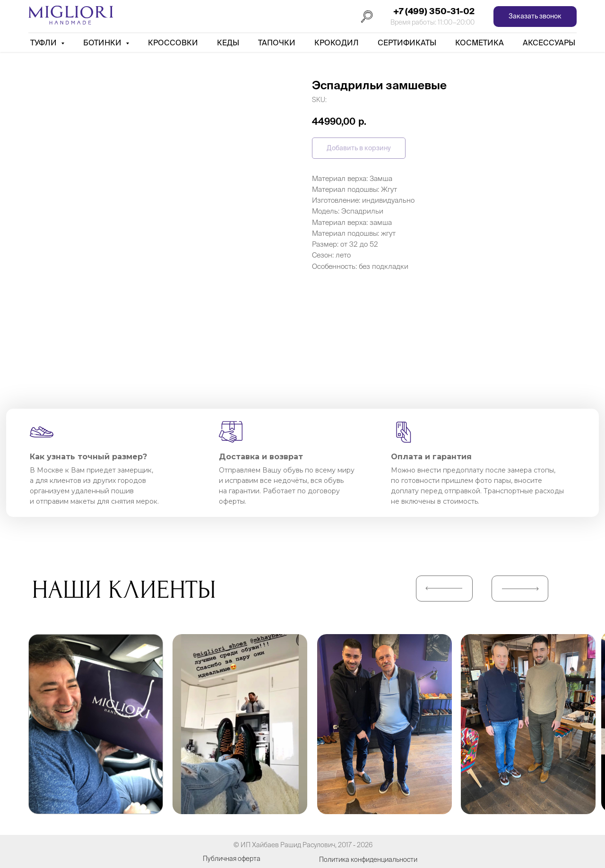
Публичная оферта (232, 859)
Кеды (228, 43)
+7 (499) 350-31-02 (434, 11)
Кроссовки (173, 43)
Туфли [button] (44, 43)
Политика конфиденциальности (368, 859)
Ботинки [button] (103, 43)
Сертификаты (407, 43)
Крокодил (337, 43)
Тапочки (277, 43)
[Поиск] (367, 17)
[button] (535, 17)
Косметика (480, 43)
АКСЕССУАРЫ (549, 43)
